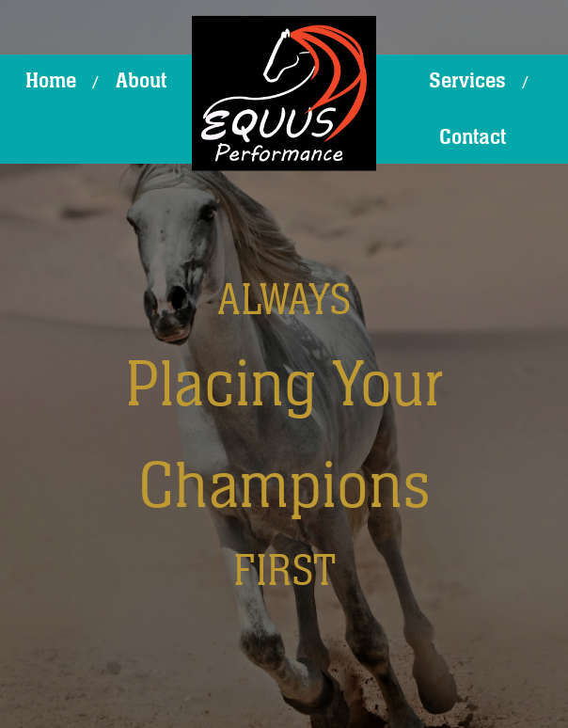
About (141, 81)
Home (51, 81)
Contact (473, 137)
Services (467, 81)
